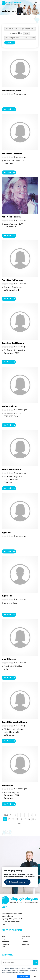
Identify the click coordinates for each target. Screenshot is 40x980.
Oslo (3, 936)
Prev (12, 815)
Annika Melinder (9, 406)
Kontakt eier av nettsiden (11, 921)
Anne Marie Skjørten (12, 90)
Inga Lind (6, 533)
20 (29, 819)
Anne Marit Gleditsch (12, 154)
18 (21, 819)
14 (5, 819)
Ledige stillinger (7, 916)
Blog (3, 924)
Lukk (35, 977)
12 (31, 815)
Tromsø (24, 939)
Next (34, 819)
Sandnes (25, 942)
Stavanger (5, 944)
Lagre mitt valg (23, 977)
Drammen (25, 944)
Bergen (4, 939)
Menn (13, 33)
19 (25, 819)
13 (35, 815)
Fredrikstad (26, 936)
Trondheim (6, 942)
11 (27, 815)
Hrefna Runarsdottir (11, 469)
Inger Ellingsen (9, 659)
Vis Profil (7, 109)
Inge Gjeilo (7, 596)
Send (36, 962)
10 (23, 815)
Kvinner (19, 33)
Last (20, 823)
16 (13, 819)
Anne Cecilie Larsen (11, 217)
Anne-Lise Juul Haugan (13, 343)
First (6, 815)
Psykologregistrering (16, 882)
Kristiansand (6, 947)
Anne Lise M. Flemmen (12, 280)
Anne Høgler (8, 785)
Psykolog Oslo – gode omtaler (12, 919)
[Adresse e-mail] (20, 962)
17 (17, 819)
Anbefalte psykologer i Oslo (12, 914)
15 (9, 819)
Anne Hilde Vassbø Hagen (14, 722)
